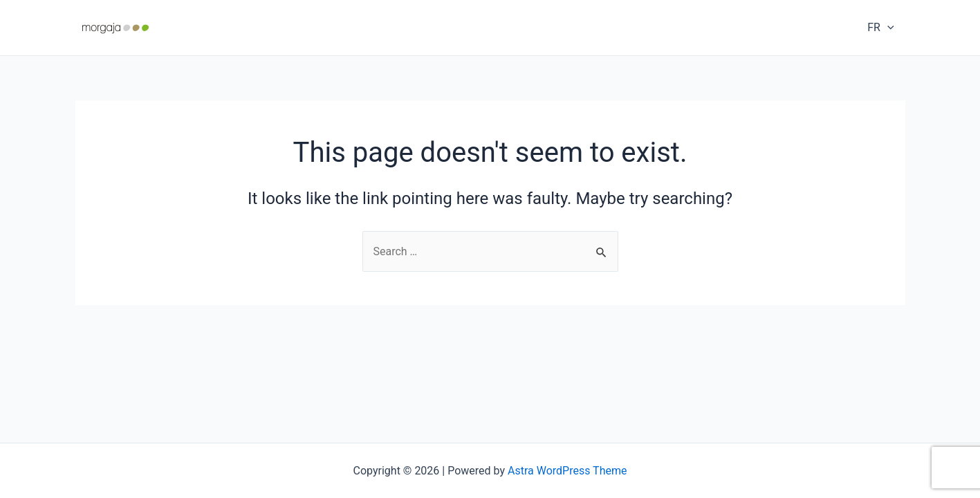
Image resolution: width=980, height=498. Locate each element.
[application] (887, 28)
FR (880, 28)
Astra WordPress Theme (567, 471)
